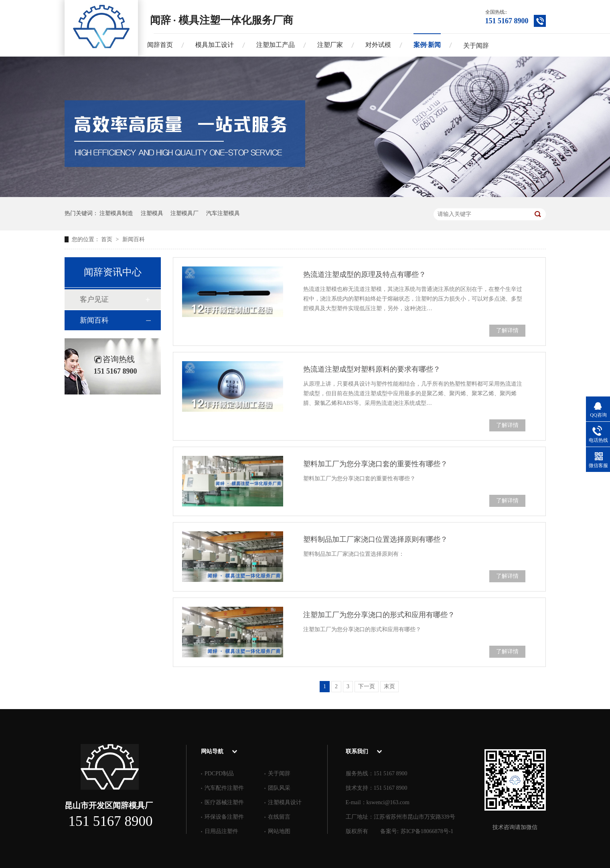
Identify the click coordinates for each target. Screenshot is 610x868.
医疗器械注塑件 (224, 802)
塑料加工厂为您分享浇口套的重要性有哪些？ (375, 464)
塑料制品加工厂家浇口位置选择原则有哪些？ (375, 539)
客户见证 (94, 299)
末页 (389, 686)
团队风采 (279, 788)
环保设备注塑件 (224, 817)
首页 (107, 239)
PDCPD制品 (219, 773)
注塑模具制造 (116, 213)
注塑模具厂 (184, 213)
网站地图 (279, 831)
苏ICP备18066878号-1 (427, 831)
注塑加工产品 (276, 45)
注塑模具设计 (285, 802)
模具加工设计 (215, 45)
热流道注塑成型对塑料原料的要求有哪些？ (372, 369)
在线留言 (279, 817)
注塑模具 (152, 213)
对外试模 (378, 45)
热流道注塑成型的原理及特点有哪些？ (365, 274)
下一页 (367, 686)
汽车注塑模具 (223, 213)
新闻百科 (134, 239)
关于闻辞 (476, 46)
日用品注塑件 (221, 831)
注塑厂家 (330, 45)
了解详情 (507, 330)
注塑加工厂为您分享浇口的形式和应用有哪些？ (379, 615)
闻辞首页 (160, 45)
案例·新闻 (427, 45)
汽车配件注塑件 (224, 788)
